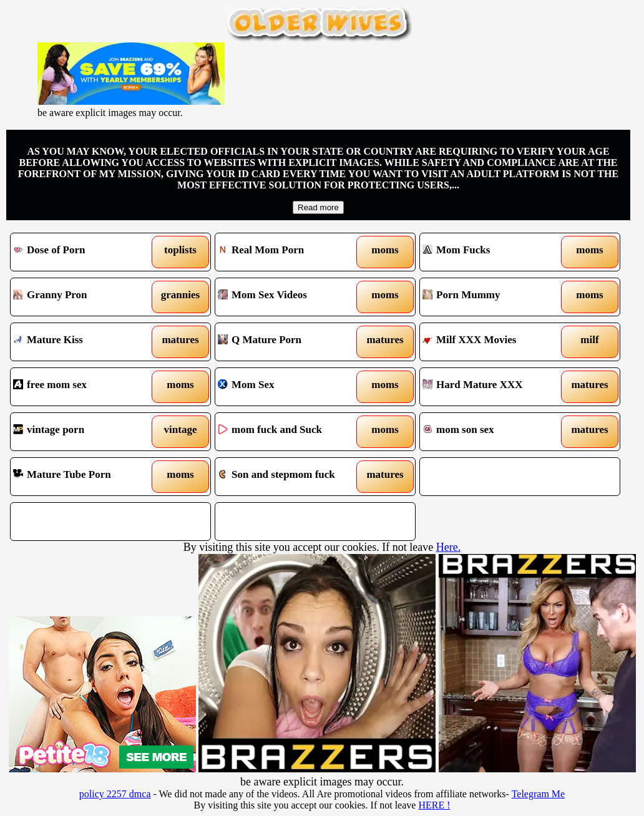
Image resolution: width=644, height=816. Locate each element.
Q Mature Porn (290, 342)
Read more (318, 207)
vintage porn (85, 432)
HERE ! (434, 805)
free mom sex (85, 387)
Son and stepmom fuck (290, 477)
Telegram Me (539, 794)
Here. (448, 547)
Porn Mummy (494, 297)
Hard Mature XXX (494, 387)
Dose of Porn (85, 252)
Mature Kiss (85, 342)
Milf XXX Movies (494, 342)
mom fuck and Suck (290, 432)
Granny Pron (85, 297)
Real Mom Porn (290, 252)
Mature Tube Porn (85, 477)
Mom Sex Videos (290, 297)
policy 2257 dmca (115, 794)
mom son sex (494, 432)
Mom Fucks (494, 252)
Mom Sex (290, 387)
